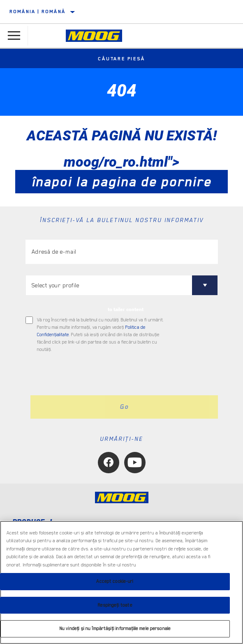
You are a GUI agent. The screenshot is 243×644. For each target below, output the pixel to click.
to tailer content (126, 309)
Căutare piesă (121, 59)
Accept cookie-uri (115, 581)
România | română (37, 11)
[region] (121, 582)
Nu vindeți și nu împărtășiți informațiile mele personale (115, 629)
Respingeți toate (115, 605)
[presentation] (94, 374)
